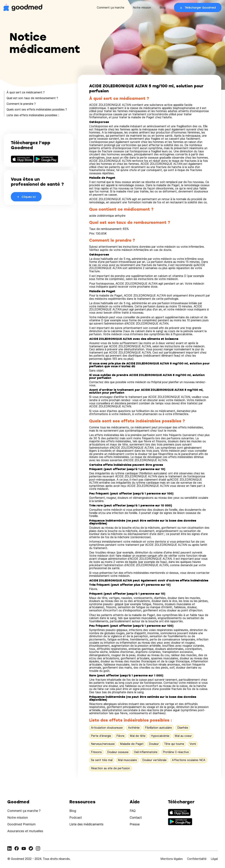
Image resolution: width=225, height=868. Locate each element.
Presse (135, 824)
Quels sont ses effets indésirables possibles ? (37, 109)
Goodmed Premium (21, 824)
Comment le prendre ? (21, 104)
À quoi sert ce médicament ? (26, 92)
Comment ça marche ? (24, 811)
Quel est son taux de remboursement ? (32, 98)
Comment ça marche (111, 7)
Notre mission (142, 7)
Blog (163, 7)
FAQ (133, 811)
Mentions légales (172, 859)
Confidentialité (197, 859)
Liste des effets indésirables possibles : (33, 115)
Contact (136, 817)
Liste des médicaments (86, 824)
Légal (214, 859)
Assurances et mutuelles (25, 831)
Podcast (76, 817)
